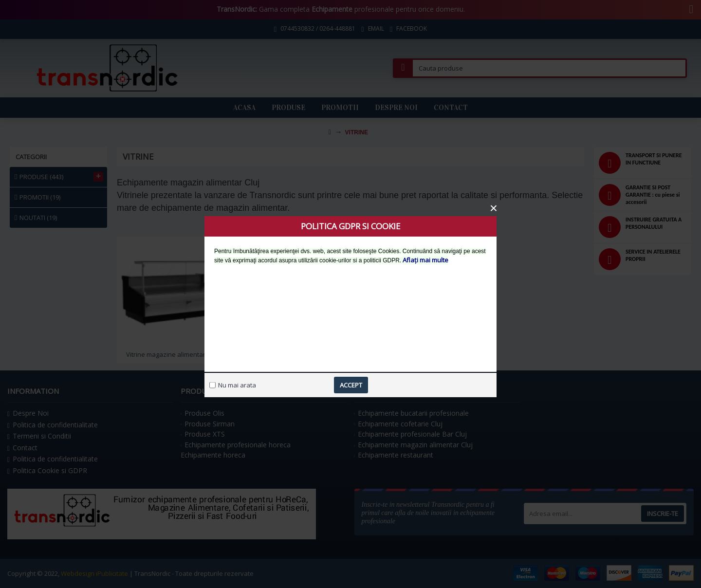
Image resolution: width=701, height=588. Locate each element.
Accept (351, 385)
